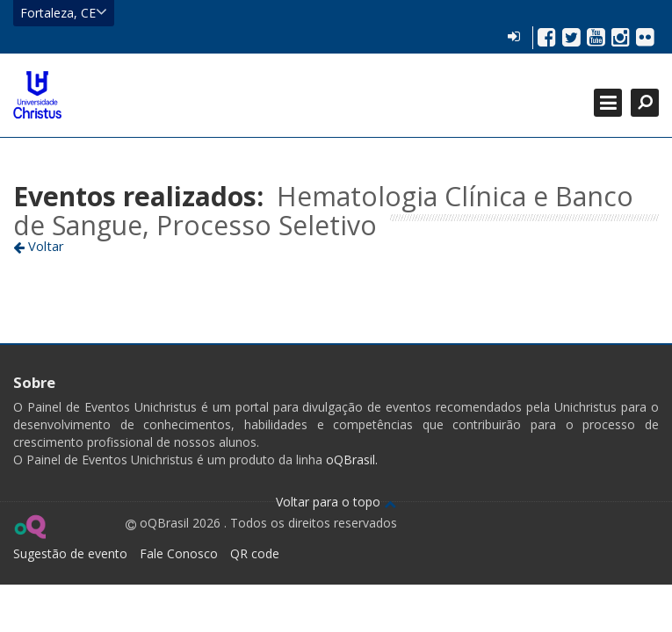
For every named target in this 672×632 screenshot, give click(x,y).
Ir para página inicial (37, 95)
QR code (255, 553)
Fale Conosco (179, 553)
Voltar (39, 246)
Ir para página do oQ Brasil (29, 527)
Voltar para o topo (336, 502)
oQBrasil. (350, 460)
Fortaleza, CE (64, 12)
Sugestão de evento (70, 553)
